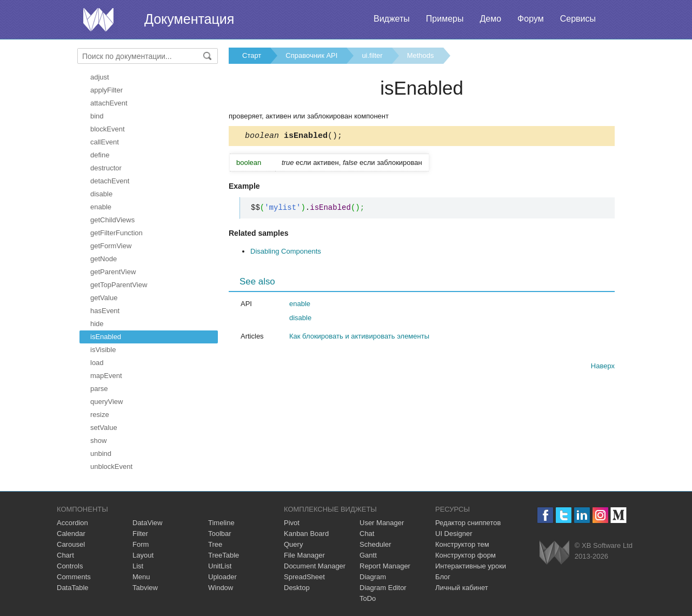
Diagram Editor (383, 588)
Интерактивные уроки (471, 566)
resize (100, 415)
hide (97, 324)
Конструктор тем (462, 544)
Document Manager (315, 566)
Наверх (603, 367)
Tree (215, 544)
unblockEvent (111, 466)
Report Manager (385, 566)
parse (99, 389)
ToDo (368, 598)
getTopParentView (119, 285)
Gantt (368, 555)
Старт (252, 55)
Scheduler (375, 544)
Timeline (221, 523)
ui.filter (372, 55)
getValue (104, 298)
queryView (107, 402)
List (138, 566)
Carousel (71, 544)
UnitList (220, 566)
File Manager (304, 555)
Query (293, 544)
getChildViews (112, 220)
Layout (143, 555)
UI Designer (454, 534)
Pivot (292, 523)
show (98, 441)
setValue (104, 428)
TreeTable (224, 555)
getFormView (111, 246)
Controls (70, 566)
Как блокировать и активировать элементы (359, 338)
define (100, 155)
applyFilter (107, 90)
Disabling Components (286, 253)
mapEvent (106, 376)
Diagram (373, 577)
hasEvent (105, 311)
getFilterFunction (117, 233)
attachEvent (109, 103)
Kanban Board (306, 534)
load (97, 363)
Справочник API (311, 55)
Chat (367, 534)
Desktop (297, 588)
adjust (100, 77)
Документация (189, 19)
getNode (104, 259)
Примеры (445, 19)
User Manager (382, 523)
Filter (140, 534)
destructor (106, 168)
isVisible (103, 350)
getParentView (113, 272)
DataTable (73, 588)
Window (221, 588)
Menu (141, 577)
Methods (421, 55)
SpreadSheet (304, 577)
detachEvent (110, 181)
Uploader (222, 577)
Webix (554, 552)
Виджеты (392, 19)
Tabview (145, 588)
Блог (443, 577)
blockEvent (108, 129)
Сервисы (578, 19)
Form (141, 544)
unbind (101, 453)
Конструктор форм (465, 555)
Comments (74, 577)
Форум (531, 19)
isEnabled (106, 337)
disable (101, 194)
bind (97, 116)
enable (101, 207)
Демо (490, 19)
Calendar (71, 534)
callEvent (105, 142)
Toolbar (220, 534)
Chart (65, 555)
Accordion (72, 523)
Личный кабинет (462, 588)
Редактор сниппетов (468, 523)
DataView (147, 523)
